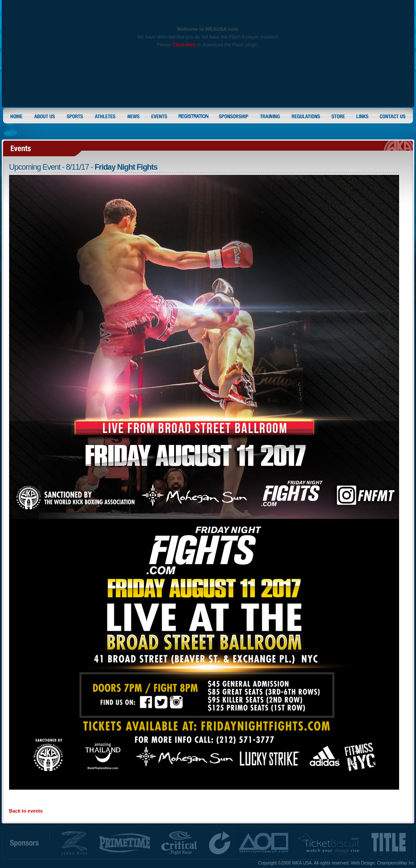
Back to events (26, 811)
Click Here (184, 45)
